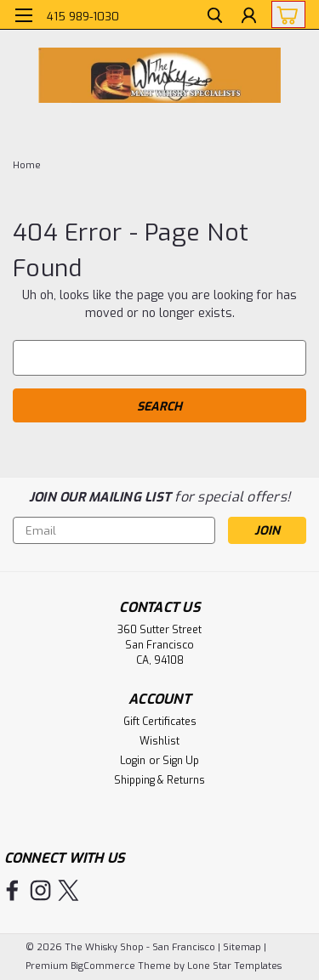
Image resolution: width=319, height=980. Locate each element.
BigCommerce (103, 966)
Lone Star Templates (234, 966)
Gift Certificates (160, 722)
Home (27, 165)
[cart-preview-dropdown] (285, 14)
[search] (215, 17)
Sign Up (181, 761)
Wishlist (159, 741)
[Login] (249, 17)
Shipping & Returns (159, 780)
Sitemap (242, 947)
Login (133, 761)
